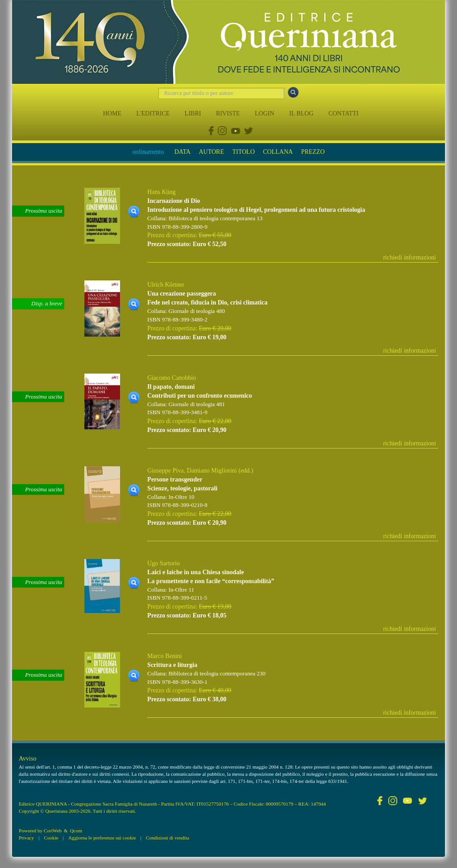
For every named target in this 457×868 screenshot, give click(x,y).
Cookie (51, 838)
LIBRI (193, 113)
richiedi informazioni (409, 257)
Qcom (76, 831)
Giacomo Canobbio (172, 378)
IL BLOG (301, 113)
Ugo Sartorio (164, 563)
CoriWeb (53, 831)
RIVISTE (228, 113)
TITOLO (243, 152)
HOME (112, 113)
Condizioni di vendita (168, 838)
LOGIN (265, 113)
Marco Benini (164, 656)
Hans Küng (161, 192)
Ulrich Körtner (166, 285)
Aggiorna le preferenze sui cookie (102, 838)
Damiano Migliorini (212, 471)
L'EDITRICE (153, 113)
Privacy (26, 838)
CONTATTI (343, 113)
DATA (183, 152)
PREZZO (313, 152)
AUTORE (211, 152)
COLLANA (278, 152)
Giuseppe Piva (165, 471)
